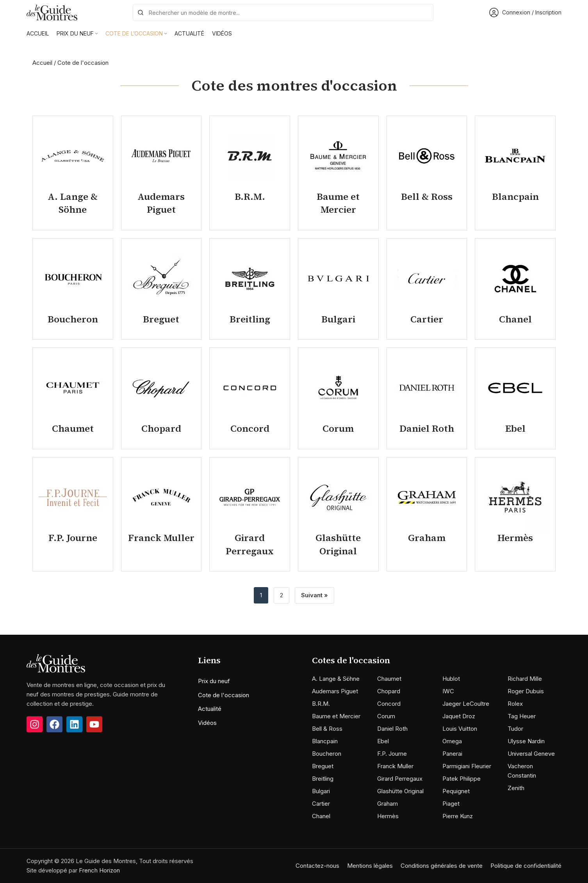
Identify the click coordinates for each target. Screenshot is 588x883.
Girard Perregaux (400, 779)
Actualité (210, 709)
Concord (389, 704)
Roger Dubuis (526, 691)
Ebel (383, 741)
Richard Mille (525, 679)
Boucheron (327, 754)
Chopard (389, 691)
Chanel (321, 816)
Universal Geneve (531, 754)
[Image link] (56, 663)
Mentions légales (370, 866)
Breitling (323, 779)
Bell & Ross (327, 729)
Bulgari (321, 791)
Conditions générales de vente (442, 866)
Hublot (451, 679)
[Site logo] (52, 12)
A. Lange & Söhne (336, 679)
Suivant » (314, 595)
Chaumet (389, 679)
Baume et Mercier (336, 716)
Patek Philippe (461, 779)
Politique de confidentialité (526, 866)
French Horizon (99, 870)
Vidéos (207, 723)
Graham (388, 804)
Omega (452, 741)
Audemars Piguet (335, 691)
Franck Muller (395, 766)
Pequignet (456, 791)
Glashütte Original (400, 791)
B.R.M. (321, 704)
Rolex (515, 704)
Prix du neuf (214, 681)
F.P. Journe (392, 754)
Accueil (42, 63)
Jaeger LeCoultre (466, 704)
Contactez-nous (317, 866)
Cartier (321, 804)
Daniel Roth (392, 729)
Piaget (451, 804)
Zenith (516, 788)
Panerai (452, 754)
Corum (386, 716)
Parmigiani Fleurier (467, 766)
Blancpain (325, 741)
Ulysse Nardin (526, 741)
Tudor (515, 729)
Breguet (323, 766)
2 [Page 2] (282, 595)
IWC (448, 691)
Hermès (388, 816)
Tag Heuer (522, 716)
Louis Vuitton (460, 729)
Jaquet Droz (459, 716)
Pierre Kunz (458, 816)
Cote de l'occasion (224, 695)
